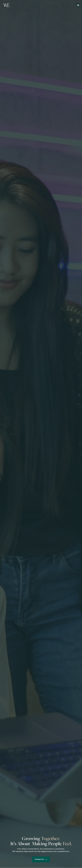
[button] (78, 5)
